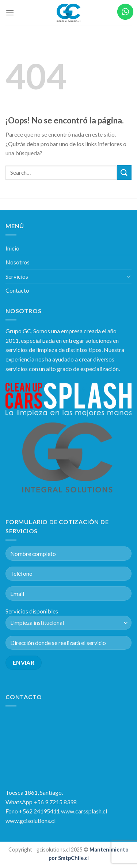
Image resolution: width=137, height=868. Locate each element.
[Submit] (124, 172)
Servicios (17, 276)
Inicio (12, 248)
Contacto (17, 290)
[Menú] (10, 13)
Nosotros (18, 262)
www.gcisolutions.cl (31, 821)
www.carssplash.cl (84, 811)
